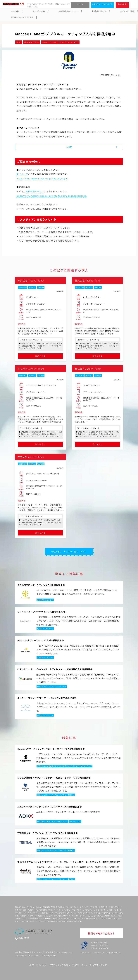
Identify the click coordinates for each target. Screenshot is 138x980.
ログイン (80, 4)
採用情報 (28, 952)
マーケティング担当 (69, 42)
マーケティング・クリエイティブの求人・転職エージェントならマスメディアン (70, 964)
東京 (19, 42)
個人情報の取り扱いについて (28, 955)
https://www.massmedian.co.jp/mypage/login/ (42, 178)
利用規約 (50, 952)
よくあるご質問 (97, 11)
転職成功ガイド (76, 11)
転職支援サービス (35, 191)
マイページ (22, 173)
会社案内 (19, 952)
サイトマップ (39, 952)
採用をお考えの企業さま (122, 11)
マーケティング (49, 42)
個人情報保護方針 (49, 955)
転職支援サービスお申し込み (103, 4)
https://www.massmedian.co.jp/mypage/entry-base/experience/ (52, 195)
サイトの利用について (64, 952)
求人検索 (123, 4)
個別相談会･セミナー (52, 11)
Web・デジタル (31, 42)
